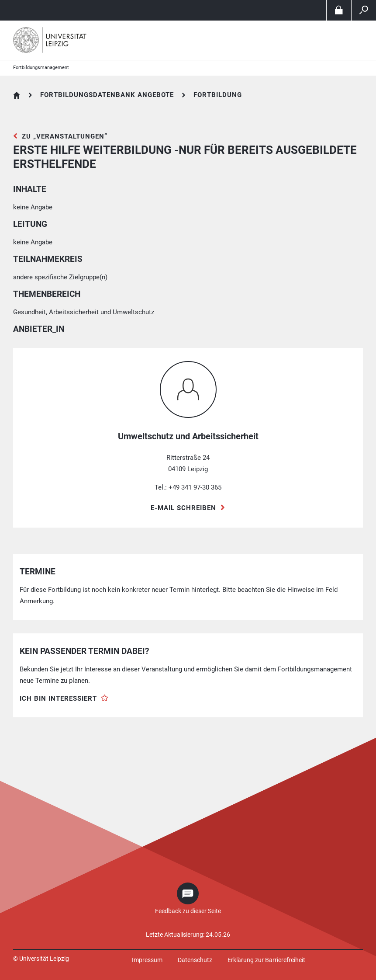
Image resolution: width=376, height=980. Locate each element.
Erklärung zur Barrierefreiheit (266, 960)
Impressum (147, 960)
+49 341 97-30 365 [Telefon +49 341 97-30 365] (195, 487)
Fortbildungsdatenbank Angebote (107, 95)
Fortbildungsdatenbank (17, 95)
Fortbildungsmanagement (41, 68)
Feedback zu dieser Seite (188, 911)
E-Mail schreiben (183, 508)
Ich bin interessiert (58, 699)
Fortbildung (218, 95)
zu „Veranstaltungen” (65, 136)
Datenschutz (195, 960)
